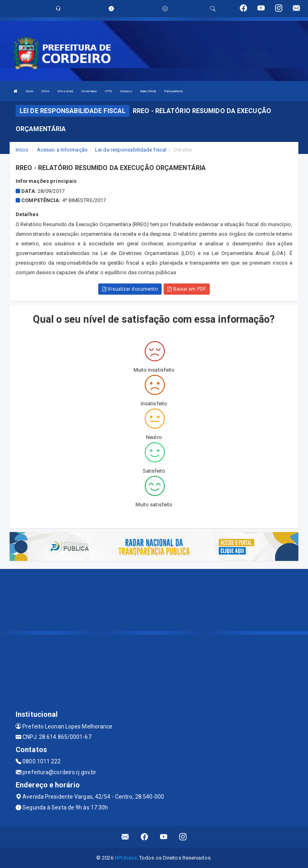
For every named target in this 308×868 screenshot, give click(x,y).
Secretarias (89, 91)
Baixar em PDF (187, 289)
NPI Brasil (126, 858)
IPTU (108, 91)
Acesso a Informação (62, 150)
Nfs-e (46, 91)
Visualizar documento (130, 289)
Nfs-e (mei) (65, 91)
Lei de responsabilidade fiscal (131, 150)
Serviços (126, 91)
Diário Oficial (148, 91)
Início (29, 91)
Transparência (173, 91)
